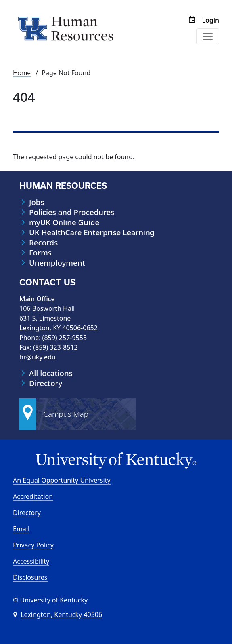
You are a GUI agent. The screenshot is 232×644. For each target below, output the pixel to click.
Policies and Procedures (72, 212)
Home (22, 73)
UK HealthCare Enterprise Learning (92, 232)
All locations (51, 373)
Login (210, 20)
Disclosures (30, 577)
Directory (46, 383)
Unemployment (57, 263)
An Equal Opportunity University (62, 480)
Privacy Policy (33, 545)
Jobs (37, 202)
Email (21, 529)
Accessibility (31, 561)
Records (43, 243)
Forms (40, 253)
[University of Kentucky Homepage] (116, 461)
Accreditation (33, 496)
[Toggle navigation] (208, 36)
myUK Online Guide (64, 222)
